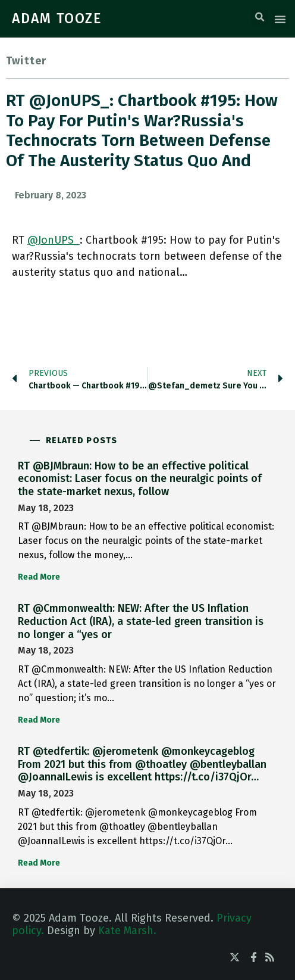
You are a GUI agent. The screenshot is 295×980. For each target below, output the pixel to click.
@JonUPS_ (54, 240)
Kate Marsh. (127, 931)
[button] (260, 17)
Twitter (26, 61)
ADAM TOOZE (57, 18)
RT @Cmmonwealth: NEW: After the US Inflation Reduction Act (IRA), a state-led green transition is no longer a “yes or (141, 621)
